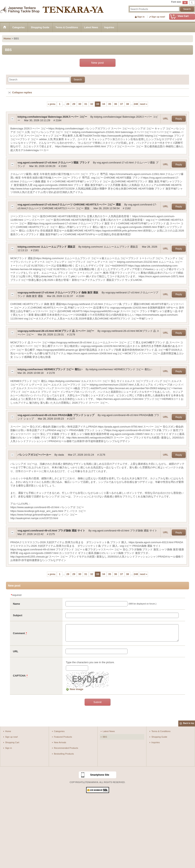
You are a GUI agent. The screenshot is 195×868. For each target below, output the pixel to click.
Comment (19, 633)
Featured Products (63, 737)
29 (74, 104)
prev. (52, 104)
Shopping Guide (159, 737)
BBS (105, 737)
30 (80, 104)
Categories (59, 731)
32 (92, 104)
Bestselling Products (64, 754)
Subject (18, 615)
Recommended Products (66, 748)
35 (110, 104)
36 (116, 104)
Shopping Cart (12, 742)
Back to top (189, 723)
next (144, 104)
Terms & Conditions (161, 731)
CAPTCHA (19, 676)
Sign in (141, 17)
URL (166, 119)
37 (122, 104)
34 (104, 104)
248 (136, 104)
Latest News (109, 731)
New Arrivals (60, 742)
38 (128, 104)
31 (86, 104)
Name (16, 604)
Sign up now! (158, 17)
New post (98, 63)
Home (8, 731)
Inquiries (156, 742)
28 (68, 104)
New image (75, 689)
